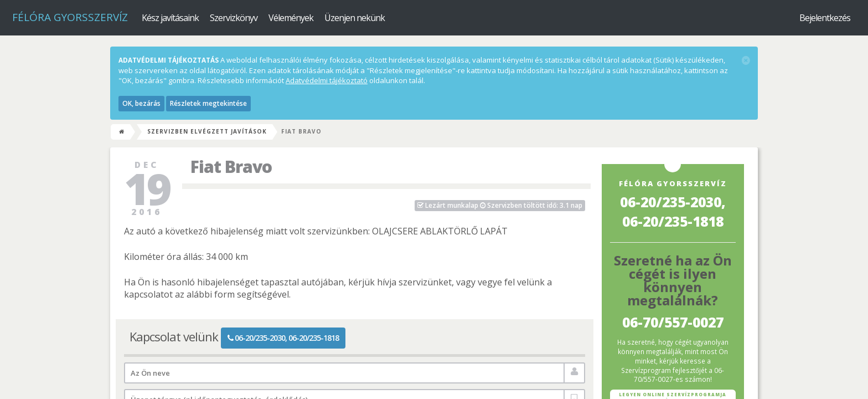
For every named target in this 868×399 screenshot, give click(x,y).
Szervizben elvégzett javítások (207, 131)
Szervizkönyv (234, 18)
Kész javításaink (170, 18)
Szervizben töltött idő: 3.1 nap (500, 205)
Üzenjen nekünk (355, 18)
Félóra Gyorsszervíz (70, 17)
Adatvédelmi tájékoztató (327, 80)
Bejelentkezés (825, 18)
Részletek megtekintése (208, 103)
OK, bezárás (141, 103)
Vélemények (291, 18)
